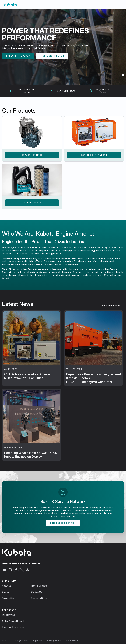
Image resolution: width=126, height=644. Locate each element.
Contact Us (36, 592)
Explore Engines (32, 155)
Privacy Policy (54, 640)
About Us (7, 586)
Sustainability (8, 598)
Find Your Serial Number (22, 91)
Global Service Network (13, 621)
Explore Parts (32, 203)
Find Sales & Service (63, 523)
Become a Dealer (39, 598)
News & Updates (39, 586)
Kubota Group (9, 615)
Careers (6, 592)
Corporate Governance (13, 627)
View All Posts (111, 305)
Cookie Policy (71, 640)
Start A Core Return (63, 91)
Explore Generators (94, 155)
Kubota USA (55, 264)
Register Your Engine (99, 91)
